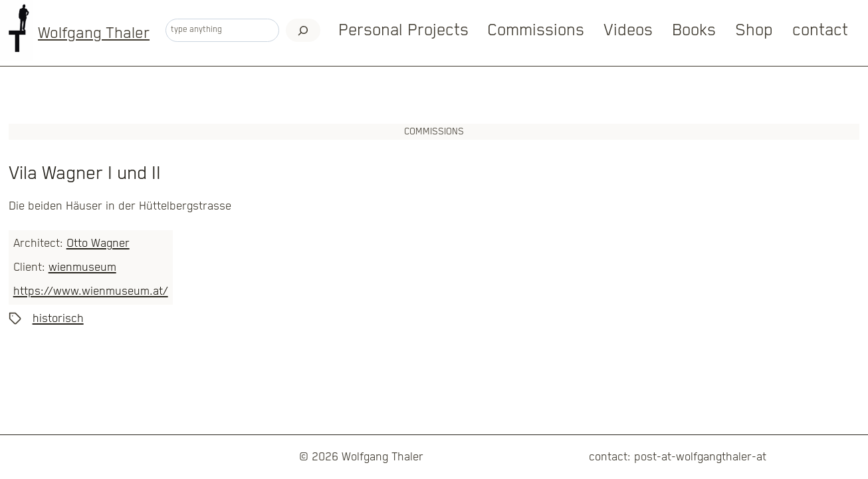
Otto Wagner (98, 243)
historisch (58, 319)
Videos (628, 30)
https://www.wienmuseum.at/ (91, 291)
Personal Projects (403, 30)
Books (694, 30)
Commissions (536, 30)
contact (820, 30)
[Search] (303, 31)
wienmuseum (82, 267)
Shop (754, 30)
